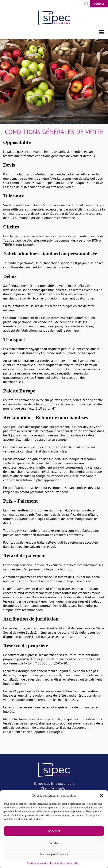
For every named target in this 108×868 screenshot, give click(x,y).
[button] (102, 796)
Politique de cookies (38, 863)
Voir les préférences (54, 854)
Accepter (54, 831)
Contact (99, 4)
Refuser (54, 843)
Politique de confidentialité (65, 863)
